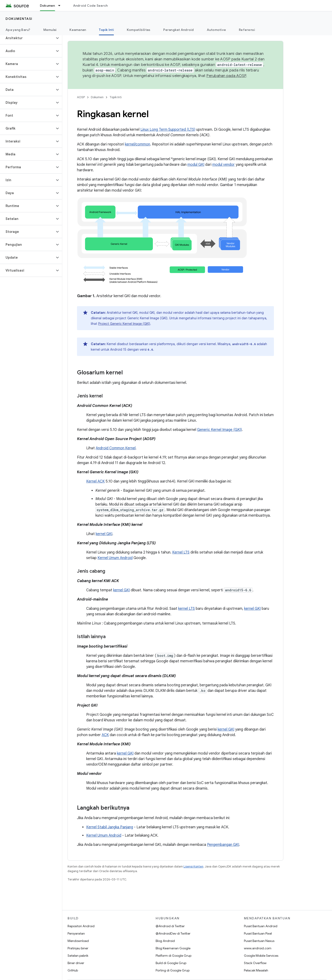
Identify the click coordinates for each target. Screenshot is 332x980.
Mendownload (78, 941)
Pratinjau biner (78, 948)
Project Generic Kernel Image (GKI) (124, 324)
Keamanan (78, 30)
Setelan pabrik (78, 956)
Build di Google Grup (171, 963)
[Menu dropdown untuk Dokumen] (61, 6)
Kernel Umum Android (115, 558)
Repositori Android (81, 926)
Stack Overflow (255, 963)
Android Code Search (90, 6)
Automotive (216, 30)
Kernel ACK (95, 481)
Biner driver (76, 963)
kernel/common (138, 144)
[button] (27, 38)
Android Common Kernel (116, 448)
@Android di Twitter (170, 926)
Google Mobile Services (261, 956)
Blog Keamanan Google (173, 948)
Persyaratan (76, 933)
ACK (105, 735)
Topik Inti (116, 97)
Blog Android (165, 941)
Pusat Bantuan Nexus (259, 941)
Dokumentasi (19, 19)
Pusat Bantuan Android (261, 926)
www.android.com (258, 948)
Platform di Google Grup (173, 956)
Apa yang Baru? (18, 30)
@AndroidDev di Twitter (173, 933)
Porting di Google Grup (173, 970)
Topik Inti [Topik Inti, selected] (106, 30)
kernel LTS (187, 609)
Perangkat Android (178, 30)
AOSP (81, 97)
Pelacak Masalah (256, 970)
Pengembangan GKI (223, 845)
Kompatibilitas (139, 30)
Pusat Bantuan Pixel (258, 933)
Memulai (50, 30)
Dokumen (97, 97)
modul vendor (224, 165)
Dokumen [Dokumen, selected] (47, 6)
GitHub (73, 970)
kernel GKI (104, 534)
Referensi (247, 30)
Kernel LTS (181, 552)
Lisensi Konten (193, 866)
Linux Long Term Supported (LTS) (168, 130)
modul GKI (196, 165)
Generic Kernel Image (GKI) (219, 430)
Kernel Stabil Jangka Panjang (110, 827)
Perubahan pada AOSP (226, 76)
